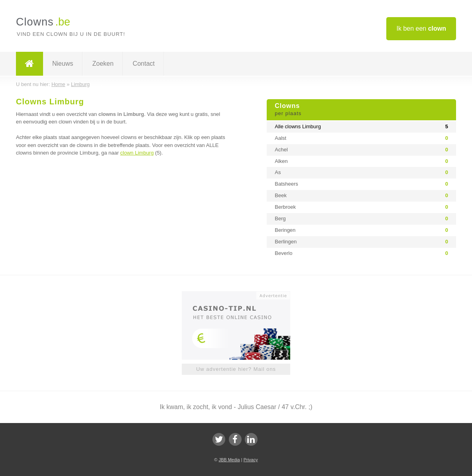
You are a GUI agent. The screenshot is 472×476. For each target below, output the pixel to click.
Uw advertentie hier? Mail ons (236, 369)
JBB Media (229, 460)
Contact (144, 64)
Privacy (251, 460)
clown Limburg (137, 153)
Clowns (361, 110)
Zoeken (103, 64)
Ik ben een (421, 28)
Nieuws (63, 64)
